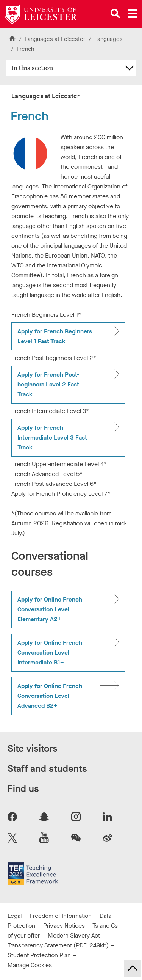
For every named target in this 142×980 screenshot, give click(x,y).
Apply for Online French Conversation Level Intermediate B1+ (50, 653)
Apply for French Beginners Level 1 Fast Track (55, 336)
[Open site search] (115, 14)
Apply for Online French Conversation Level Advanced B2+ (50, 696)
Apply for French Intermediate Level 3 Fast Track (52, 437)
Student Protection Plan (39, 955)
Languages (108, 39)
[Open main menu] (132, 14)
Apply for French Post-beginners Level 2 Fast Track (48, 384)
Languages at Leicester (55, 39)
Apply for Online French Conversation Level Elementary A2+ (50, 609)
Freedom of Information (61, 916)
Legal (15, 916)
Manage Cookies (30, 965)
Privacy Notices (64, 926)
